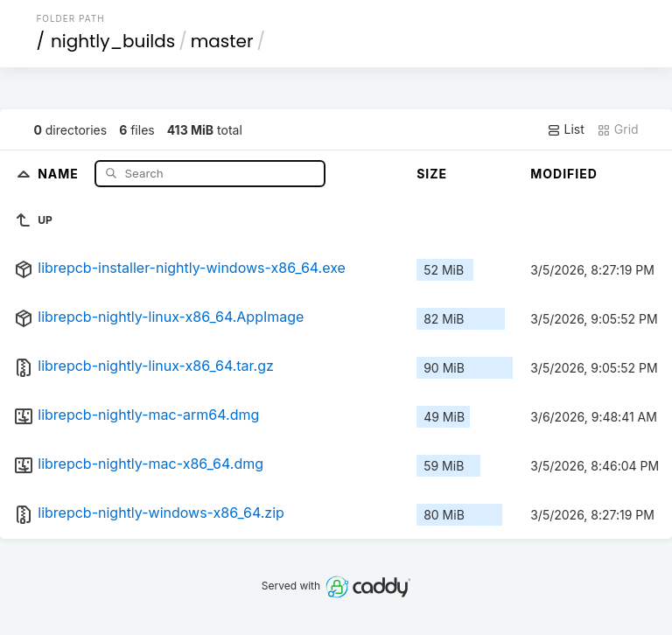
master (222, 41)
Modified (564, 174)
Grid (618, 129)
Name (60, 173)
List (566, 129)
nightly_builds (113, 41)
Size (432, 174)
